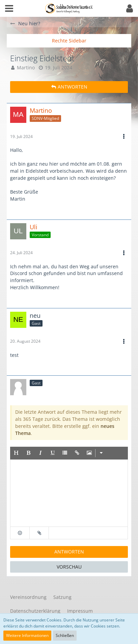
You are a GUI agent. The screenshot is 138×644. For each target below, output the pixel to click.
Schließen (65, 635)
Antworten (69, 552)
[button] (9, 8)
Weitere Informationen (27, 635)
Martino (26, 67)
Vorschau (69, 567)
